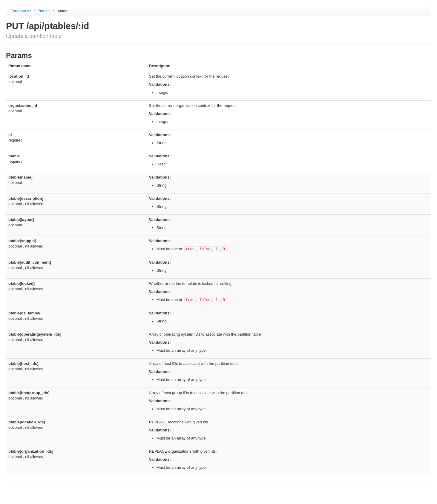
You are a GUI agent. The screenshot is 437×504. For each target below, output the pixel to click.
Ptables (44, 11)
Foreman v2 (21, 11)
